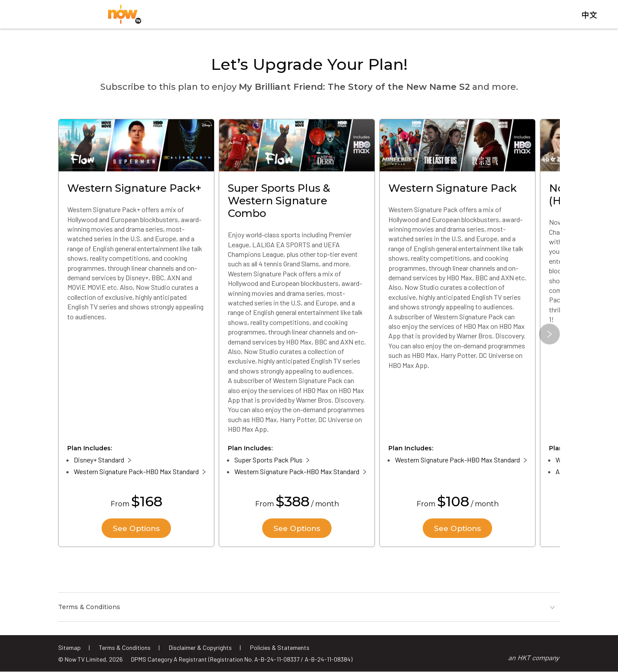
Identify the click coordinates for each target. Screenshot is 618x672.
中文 (589, 17)
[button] (549, 337)
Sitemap (69, 647)
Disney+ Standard (99, 463)
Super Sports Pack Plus (268, 463)
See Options (136, 531)
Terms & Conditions (125, 647)
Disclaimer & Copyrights (200, 647)
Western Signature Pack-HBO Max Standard (136, 474)
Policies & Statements (280, 647)
